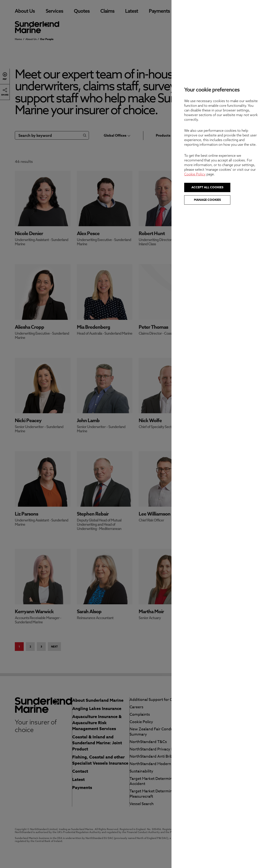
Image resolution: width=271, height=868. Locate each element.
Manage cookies (207, 200)
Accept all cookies (207, 187)
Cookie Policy (195, 174)
